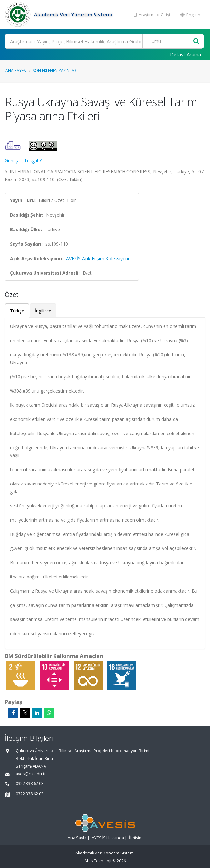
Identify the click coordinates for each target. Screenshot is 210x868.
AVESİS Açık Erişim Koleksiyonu (98, 258)
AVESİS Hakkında (108, 838)
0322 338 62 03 (30, 784)
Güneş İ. (13, 161)
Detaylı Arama (185, 54)
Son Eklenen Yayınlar (55, 70)
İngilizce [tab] (43, 311)
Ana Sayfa (16, 70)
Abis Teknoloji (98, 861)
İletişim (136, 838)
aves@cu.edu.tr (31, 774)
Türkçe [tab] (17, 311)
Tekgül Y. (34, 161)
